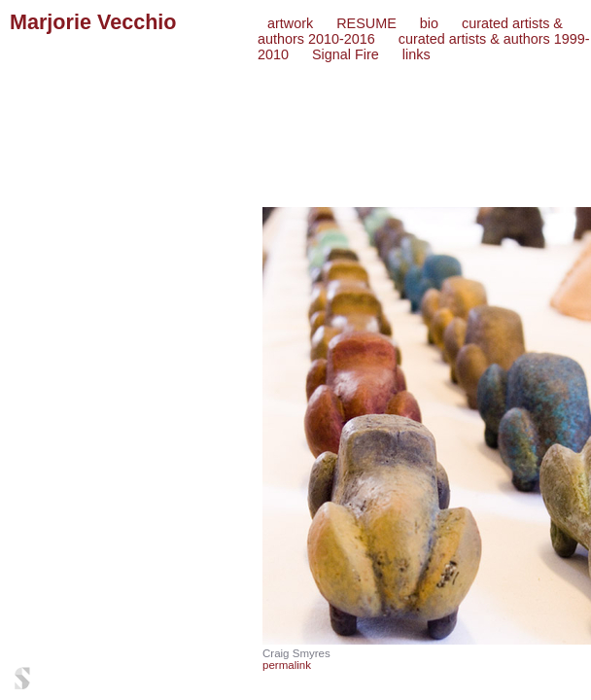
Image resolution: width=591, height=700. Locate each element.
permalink (287, 665)
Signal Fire (346, 54)
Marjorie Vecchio (93, 22)
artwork (290, 23)
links (417, 54)
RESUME (366, 23)
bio (429, 23)
